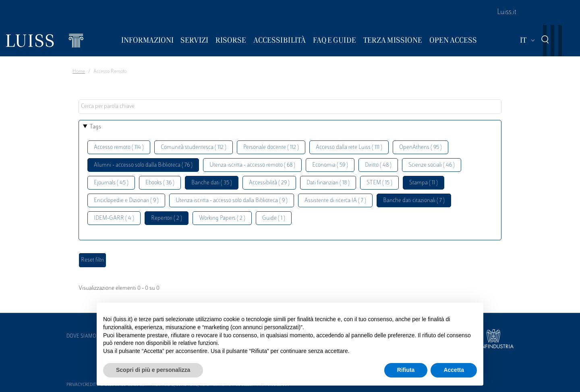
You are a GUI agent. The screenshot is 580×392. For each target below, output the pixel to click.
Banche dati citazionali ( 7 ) (414, 201)
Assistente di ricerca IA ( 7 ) (335, 201)
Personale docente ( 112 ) (271, 148)
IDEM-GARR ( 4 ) (114, 218)
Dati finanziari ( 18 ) (328, 183)
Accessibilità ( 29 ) (269, 183)
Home (79, 72)
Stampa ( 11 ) (424, 183)
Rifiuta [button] (406, 370)
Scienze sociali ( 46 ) (432, 165)
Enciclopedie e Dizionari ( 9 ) (126, 201)
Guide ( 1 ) (274, 218)
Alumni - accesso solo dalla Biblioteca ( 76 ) (143, 165)
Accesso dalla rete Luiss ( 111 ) (349, 148)
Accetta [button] (454, 370)
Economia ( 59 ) (330, 165)
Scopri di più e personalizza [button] (153, 370)
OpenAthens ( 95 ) (420, 148)
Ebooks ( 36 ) (160, 183)
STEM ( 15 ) (379, 183)
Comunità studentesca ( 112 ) (194, 148)
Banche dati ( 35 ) (212, 183)
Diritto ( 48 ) (378, 165)
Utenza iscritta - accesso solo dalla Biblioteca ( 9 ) (232, 201)
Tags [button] (95, 127)
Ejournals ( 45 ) (111, 183)
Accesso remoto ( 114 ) (119, 148)
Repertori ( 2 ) (167, 218)
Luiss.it (507, 12)
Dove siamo (81, 336)
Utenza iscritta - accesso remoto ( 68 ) (252, 165)
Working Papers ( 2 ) (222, 218)
